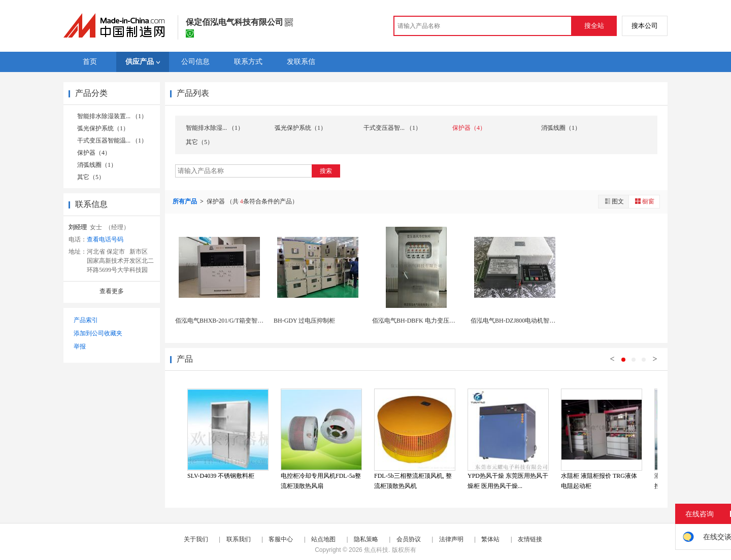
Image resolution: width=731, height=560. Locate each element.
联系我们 (239, 539)
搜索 (326, 171)
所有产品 (186, 201)
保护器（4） (94, 153)
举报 (80, 346)
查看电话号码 (105, 239)
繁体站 (490, 539)
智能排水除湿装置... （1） (112, 116)
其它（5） (91, 177)
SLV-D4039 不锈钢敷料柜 (221, 476)
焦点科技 (376, 550)
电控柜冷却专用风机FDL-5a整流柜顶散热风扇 (321, 481)
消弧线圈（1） (97, 165)
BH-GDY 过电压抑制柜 (304, 321)
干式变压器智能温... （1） (112, 141)
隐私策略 (366, 539)
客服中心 (281, 539)
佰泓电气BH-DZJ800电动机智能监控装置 (525, 321)
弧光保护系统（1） (103, 128)
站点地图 (323, 539)
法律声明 (451, 539)
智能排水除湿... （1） (215, 128)
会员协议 (409, 539)
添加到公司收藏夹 (98, 333)
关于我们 (196, 539)
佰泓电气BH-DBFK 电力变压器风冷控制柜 (429, 321)
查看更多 (112, 291)
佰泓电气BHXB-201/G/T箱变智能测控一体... (234, 321)
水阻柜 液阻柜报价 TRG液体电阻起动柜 (599, 481)
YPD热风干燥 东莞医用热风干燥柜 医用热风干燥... (508, 481)
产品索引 (86, 320)
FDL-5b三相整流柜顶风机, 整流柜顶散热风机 (413, 481)
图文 (614, 201)
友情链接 (530, 539)
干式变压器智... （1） (392, 128)
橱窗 (644, 201)
